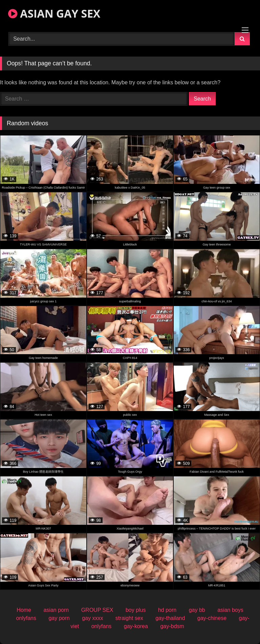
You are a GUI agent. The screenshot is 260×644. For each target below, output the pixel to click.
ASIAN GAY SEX (54, 13)
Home (24, 610)
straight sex (129, 618)
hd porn (167, 610)
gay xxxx (92, 618)
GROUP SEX (97, 610)
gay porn (59, 618)
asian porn (56, 610)
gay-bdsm (172, 626)
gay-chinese (212, 618)
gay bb (197, 610)
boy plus (136, 610)
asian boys (230, 610)
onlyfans (26, 618)
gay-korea (136, 626)
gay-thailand (170, 618)
